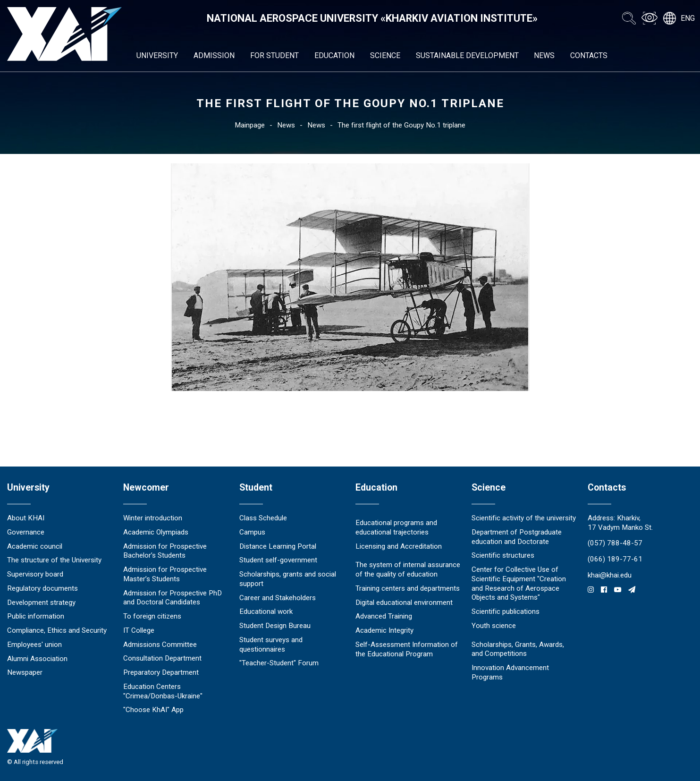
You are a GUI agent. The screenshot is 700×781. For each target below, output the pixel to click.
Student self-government (278, 560)
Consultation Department (162, 658)
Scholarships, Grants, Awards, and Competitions (518, 649)
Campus (252, 532)
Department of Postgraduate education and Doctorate (517, 537)
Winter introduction (153, 518)
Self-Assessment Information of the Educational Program (407, 649)
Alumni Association (37, 659)
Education (334, 55)
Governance (26, 532)
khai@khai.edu (610, 575)
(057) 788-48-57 (615, 543)
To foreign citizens (152, 616)
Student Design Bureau (275, 626)
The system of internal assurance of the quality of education (408, 569)
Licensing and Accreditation (399, 546)
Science (385, 55)
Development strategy (41, 603)
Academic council (35, 546)
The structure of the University (54, 560)
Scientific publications (506, 611)
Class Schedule (263, 518)
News (544, 55)
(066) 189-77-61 (615, 559)
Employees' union (34, 645)
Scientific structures (503, 555)
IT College (139, 630)
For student (274, 55)
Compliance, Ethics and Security (57, 630)
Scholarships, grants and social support (288, 579)
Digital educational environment (404, 603)
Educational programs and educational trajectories (396, 527)
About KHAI (26, 518)
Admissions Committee (160, 645)
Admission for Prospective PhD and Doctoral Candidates (173, 598)
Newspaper (25, 672)
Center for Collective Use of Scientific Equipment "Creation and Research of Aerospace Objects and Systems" (519, 583)
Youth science (494, 626)
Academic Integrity (384, 630)
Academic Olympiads (156, 532)
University (157, 55)
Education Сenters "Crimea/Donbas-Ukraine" (163, 691)
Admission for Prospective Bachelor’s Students (165, 551)
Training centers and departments (408, 588)
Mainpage (250, 125)
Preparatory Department (161, 672)
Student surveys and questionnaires (271, 645)
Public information (36, 616)
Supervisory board (35, 574)
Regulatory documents (42, 588)
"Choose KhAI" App (153, 710)
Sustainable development (467, 55)
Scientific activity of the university (524, 518)
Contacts (589, 55)
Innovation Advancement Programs (510, 672)
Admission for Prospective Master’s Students (165, 574)
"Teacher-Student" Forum (279, 663)
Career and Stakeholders (278, 598)
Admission (214, 55)
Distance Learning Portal (278, 546)
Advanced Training (384, 616)
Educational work (266, 611)
